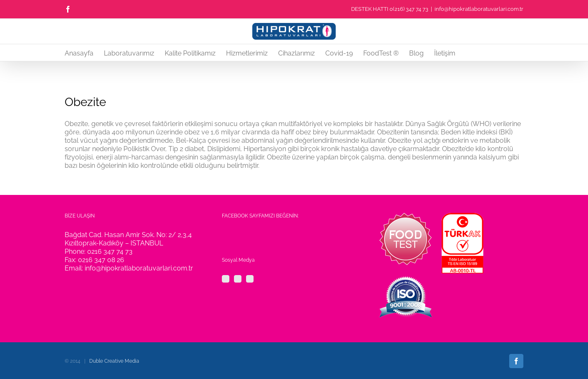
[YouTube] (250, 279)
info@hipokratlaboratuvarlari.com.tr (479, 9)
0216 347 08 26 (101, 260)
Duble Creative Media (114, 361)
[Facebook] (226, 279)
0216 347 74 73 (110, 251)
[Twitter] (238, 279)
